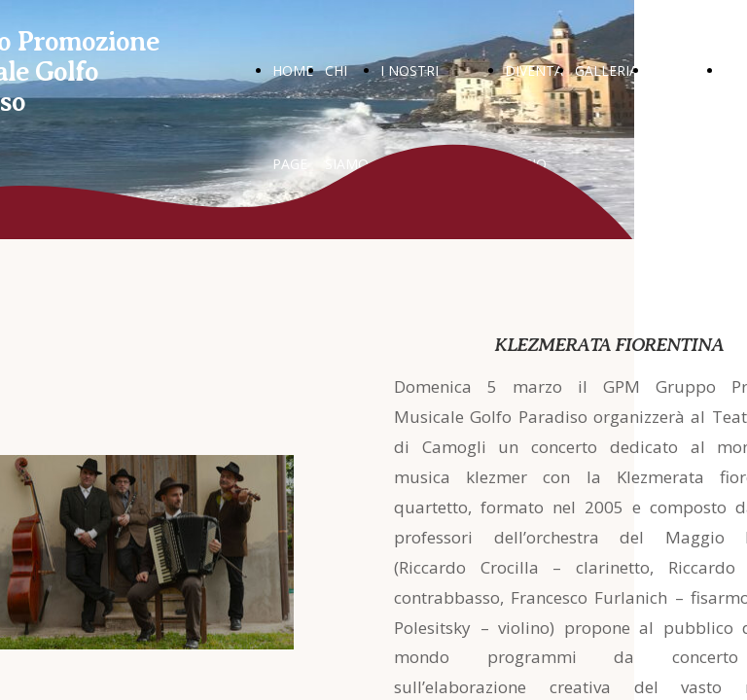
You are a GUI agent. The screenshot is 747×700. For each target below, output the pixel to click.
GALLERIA (606, 70)
